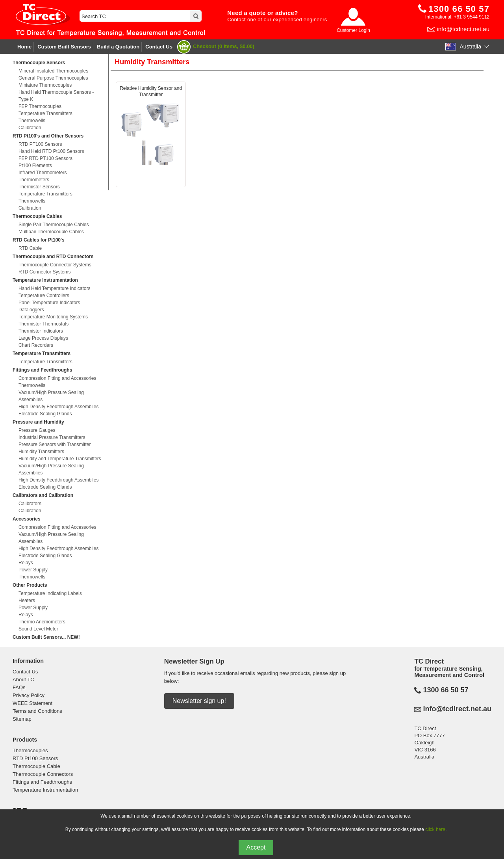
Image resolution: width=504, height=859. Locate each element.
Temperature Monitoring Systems (53, 317)
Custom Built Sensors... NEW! (46, 637)
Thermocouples (30, 750)
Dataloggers (31, 310)
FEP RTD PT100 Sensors (45, 158)
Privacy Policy (29, 695)
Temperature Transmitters (45, 113)
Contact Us (159, 47)
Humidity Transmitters (41, 452)
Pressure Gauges (37, 430)
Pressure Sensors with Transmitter (55, 444)
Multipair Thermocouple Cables (51, 232)
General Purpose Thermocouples (53, 78)
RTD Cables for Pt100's (39, 240)
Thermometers (34, 180)
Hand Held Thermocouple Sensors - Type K (56, 96)
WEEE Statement (32, 703)
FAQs (19, 687)
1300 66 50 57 (446, 690)
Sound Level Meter (38, 629)
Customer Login (353, 30)
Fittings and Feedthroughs (42, 370)
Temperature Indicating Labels (50, 593)
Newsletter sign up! (199, 701)
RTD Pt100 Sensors (35, 758)
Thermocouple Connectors (43, 774)
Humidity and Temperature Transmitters (60, 459)
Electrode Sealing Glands (45, 414)
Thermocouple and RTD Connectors (53, 257)
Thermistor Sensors (39, 187)
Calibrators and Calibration (43, 495)
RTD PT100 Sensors (40, 144)
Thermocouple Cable (36, 766)
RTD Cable (30, 248)
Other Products (30, 585)
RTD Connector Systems (45, 272)
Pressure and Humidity (38, 422)
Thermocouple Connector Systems (55, 265)
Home (24, 47)
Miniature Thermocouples (45, 85)
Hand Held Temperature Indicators (55, 288)
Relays (26, 563)
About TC (23, 680)
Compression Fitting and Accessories (57, 378)
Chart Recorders (36, 345)
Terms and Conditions (37, 711)
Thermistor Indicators (41, 331)
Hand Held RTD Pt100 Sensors (51, 151)
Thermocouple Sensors (39, 63)
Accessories (27, 519)
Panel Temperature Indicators (49, 303)
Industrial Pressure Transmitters (52, 437)
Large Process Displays (43, 338)
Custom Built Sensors (64, 47)
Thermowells (32, 121)
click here (435, 829)
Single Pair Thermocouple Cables (54, 225)
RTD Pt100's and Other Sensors (48, 136)
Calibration (30, 128)
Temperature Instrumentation (45, 280)
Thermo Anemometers (42, 622)
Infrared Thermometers (43, 173)
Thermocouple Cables (37, 216)
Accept (256, 847)
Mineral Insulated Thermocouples (53, 71)
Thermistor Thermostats (44, 324)
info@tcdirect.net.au (463, 29)
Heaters (27, 601)
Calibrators (30, 504)
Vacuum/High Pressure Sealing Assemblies (51, 396)
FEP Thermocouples (40, 106)
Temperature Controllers (44, 296)
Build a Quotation (118, 47)
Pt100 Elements (35, 165)
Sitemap (22, 719)
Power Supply (33, 570)
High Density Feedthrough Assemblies (58, 407)
